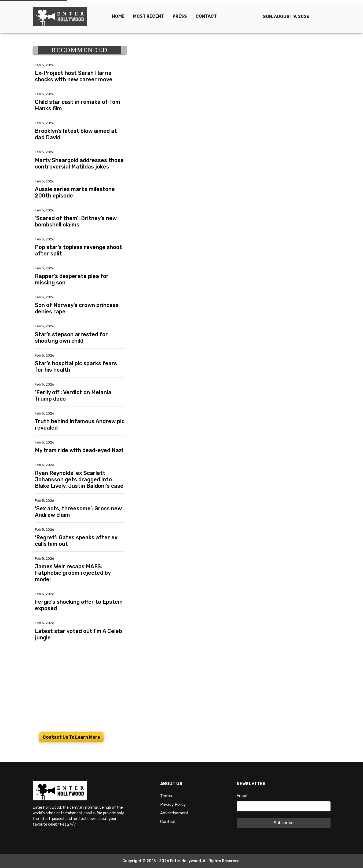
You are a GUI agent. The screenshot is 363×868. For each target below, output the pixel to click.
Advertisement (175, 813)
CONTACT (206, 16)
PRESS (180, 16)
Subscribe (284, 823)
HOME (118, 16)
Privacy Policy (174, 804)
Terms (166, 796)
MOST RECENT (148, 16)
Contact (168, 821)
